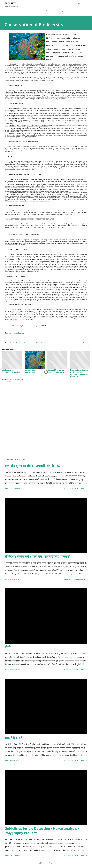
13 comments (15, 488)
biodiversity (14, 342)
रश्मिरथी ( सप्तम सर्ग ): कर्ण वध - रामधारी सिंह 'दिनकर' (37, 556)
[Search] (78, 3)
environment (40, 342)
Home (7, 11)
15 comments (15, 670)
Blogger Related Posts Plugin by (12, 379)
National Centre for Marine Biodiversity (56, 371)
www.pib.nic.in (18, 333)
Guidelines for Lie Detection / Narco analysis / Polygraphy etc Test (42, 831)
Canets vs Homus (34, 11)
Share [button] (83, 342)
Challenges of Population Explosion (11, 371)
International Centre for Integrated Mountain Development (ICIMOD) (80, 373)
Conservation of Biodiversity (31, 371)
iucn (46, 342)
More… (74, 11)
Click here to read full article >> (76, 488)
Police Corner (49, 11)
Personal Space (18, 11)
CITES (33, 342)
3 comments (15, 579)
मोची (8, 647)
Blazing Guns (62, 11)
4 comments (15, 760)
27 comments (15, 855)
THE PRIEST (11, 3)
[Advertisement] (46, 443)
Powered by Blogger (46, 863)
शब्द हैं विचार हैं (13, 738)
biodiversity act (24, 342)
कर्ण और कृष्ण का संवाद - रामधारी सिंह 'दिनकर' (33, 466)
